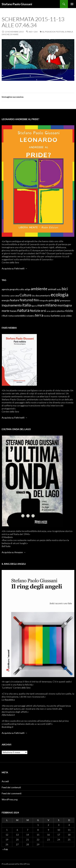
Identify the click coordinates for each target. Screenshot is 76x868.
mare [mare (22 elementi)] (41, 305)
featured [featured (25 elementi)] (26, 300)
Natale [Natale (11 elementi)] (13, 311)
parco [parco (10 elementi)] (54, 311)
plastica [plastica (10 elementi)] (61, 311)
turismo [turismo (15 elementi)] (55, 315)
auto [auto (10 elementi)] (59, 289)
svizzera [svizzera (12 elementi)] (30, 316)
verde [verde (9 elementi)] (63, 316)
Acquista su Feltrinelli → (15, 268)
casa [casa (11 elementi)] (17, 296)
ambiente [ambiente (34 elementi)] (39, 289)
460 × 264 (33, 32)
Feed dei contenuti (11, 787)
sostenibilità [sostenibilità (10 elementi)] (20, 316)
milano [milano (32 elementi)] (51, 305)
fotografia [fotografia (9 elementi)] (44, 301)
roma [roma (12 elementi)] (11, 316)
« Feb (5, 849)
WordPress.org (10, 799)
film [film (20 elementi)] (36, 300)
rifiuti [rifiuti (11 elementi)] (5, 316)
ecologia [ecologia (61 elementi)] (60, 294)
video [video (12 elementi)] (69, 316)
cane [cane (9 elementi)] (12, 296)
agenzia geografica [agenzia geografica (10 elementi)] (11, 289)
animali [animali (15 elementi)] (52, 289)
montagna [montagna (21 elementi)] (65, 305)
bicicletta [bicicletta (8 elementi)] (5, 296)
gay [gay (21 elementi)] (57, 300)
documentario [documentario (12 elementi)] (43, 295)
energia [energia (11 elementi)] (6, 300)
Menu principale (72, 4)
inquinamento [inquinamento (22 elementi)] (12, 305)
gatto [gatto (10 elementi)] (51, 301)
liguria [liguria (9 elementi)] (34, 306)
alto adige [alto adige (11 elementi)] (25, 289)
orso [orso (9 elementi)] (49, 311)
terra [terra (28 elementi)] (39, 315)
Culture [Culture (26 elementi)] (25, 295)
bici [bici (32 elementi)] (65, 289)
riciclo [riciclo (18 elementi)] (69, 311)
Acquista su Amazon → (14, 552)
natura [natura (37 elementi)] (23, 310)
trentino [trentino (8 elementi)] (47, 316)
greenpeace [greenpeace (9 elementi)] (65, 301)
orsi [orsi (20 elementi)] (43, 311)
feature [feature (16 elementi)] (15, 300)
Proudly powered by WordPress (16, 864)
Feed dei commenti (12, 793)
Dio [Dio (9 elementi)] (33, 296)
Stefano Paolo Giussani (17, 4)
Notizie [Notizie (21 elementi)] (35, 311)
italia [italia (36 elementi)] (26, 305)
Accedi (5, 781)
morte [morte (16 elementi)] (5, 311)
